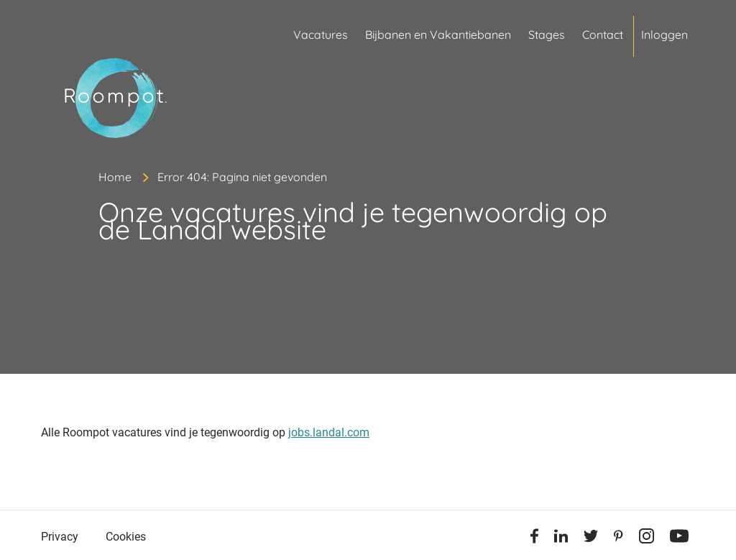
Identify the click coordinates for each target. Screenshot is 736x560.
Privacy (60, 537)
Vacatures (321, 35)
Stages (547, 35)
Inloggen (664, 35)
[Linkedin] (561, 538)
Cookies (126, 537)
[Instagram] (647, 538)
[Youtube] (679, 538)
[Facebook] (534, 538)
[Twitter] (591, 538)
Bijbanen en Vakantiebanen (438, 35)
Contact (603, 35)
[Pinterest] (618, 538)
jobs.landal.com (329, 432)
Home (115, 177)
